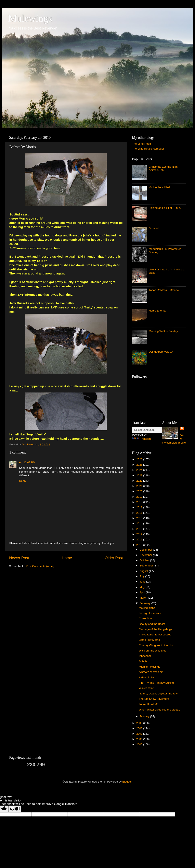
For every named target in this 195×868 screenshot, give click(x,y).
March (144, 598)
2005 (140, 744)
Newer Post (19, 558)
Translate (142, 439)
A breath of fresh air (151, 672)
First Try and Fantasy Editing (156, 683)
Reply (23, 481)
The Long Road (141, 144)
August (144, 571)
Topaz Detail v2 (148, 704)
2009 (140, 723)
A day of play (147, 677)
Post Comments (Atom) (40, 566)
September (147, 566)
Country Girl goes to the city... (157, 645)
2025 (140, 465)
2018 (140, 502)
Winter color (146, 688)
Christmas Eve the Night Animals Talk (164, 168)
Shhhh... (144, 661)
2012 (140, 534)
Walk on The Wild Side (153, 651)
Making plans (147, 608)
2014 (140, 523)
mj (21, 462)
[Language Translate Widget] (152, 430)
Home (67, 558)
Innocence (145, 656)
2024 (140, 470)
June (143, 582)
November (146, 555)
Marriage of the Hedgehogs (156, 629)
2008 (140, 728)
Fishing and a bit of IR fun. (165, 208)
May (142, 587)
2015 (140, 518)
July (142, 576)
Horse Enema (157, 311)
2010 (140, 545)
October (145, 560)
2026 (140, 459)
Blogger (127, 782)
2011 (140, 539)
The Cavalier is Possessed (155, 635)
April (143, 592)
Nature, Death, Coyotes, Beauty (158, 694)
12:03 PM (29, 462)
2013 (140, 529)
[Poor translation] (15, 809)
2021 (140, 486)
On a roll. (154, 228)
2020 (140, 491)
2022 (140, 481)
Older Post (114, 558)
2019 (140, 497)
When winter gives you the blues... (160, 710)
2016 (140, 513)
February (145, 603)
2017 (140, 507)
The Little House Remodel (148, 149)
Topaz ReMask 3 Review (164, 290)
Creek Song (146, 618)
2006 (140, 739)
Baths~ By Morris (149, 640)
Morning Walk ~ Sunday (163, 331)
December (146, 550)
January (145, 716)
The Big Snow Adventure (154, 699)
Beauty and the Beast (152, 624)
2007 (140, 734)
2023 (140, 475)
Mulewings (30, 18)
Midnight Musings (150, 667)
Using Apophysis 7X (161, 352)
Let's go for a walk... (151, 613)
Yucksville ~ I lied (159, 187)
